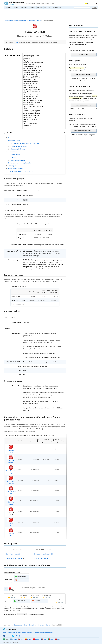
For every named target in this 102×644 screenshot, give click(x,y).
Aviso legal (29, 632)
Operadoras (25, 8)
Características (13, 152)
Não (24, 614)
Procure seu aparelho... (83, 105)
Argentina (13, 639)
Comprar (40, 8)
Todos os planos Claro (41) (14, 558)
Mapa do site (22, 632)
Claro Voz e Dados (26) (13, 554)
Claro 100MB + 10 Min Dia (11, 480)
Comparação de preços (19, 149)
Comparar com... (84, 55)
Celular (13, 157)
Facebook (7, 636)
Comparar (8, 8)
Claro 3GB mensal (11, 449)
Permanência (15, 155)
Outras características (18, 160)
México (51, 639)
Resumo (11, 138)
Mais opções (12, 166)
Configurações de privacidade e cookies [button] (43, 632)
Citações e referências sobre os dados (20, 171)
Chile (21, 639)
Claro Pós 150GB (11, 532)
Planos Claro (23, 20)
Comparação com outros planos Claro (20, 163)
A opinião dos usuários (15, 169)
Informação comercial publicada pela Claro (25, 143)
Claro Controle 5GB (11, 490)
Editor (17, 42)
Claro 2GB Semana (11, 459)
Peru (57, 639)
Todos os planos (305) (41, 558)
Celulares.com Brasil (14, 3)
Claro (16, 20)
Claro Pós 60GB (11, 501)
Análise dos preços (14, 141)
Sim (20, 614)
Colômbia (28, 639)
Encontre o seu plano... (83, 74)
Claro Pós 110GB (11, 522)
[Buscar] (82, 8)
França (44, 639)
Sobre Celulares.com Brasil (10, 632)
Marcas (33, 8)
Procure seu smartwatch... (84, 131)
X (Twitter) (16, 636)
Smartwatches (57, 8)
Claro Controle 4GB (11, 470)
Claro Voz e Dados (35, 20)
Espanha (36, 639)
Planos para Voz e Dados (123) (43, 554)
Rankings (48, 8)
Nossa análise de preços (19, 146)
